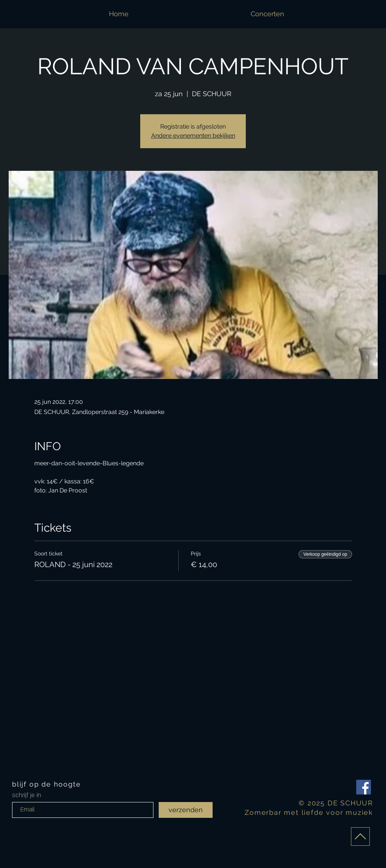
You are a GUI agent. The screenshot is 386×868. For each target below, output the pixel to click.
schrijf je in (27, 795)
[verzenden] (186, 810)
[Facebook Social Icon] (364, 787)
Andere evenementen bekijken (193, 136)
